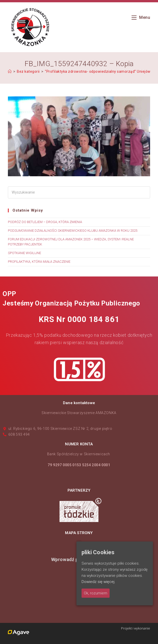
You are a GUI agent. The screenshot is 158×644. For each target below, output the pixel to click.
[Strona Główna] (10, 71)
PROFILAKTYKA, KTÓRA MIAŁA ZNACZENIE (39, 262)
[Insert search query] (79, 192)
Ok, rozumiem (96, 593)
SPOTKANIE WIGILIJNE (24, 253)
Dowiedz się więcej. (98, 582)
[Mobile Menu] (141, 17)
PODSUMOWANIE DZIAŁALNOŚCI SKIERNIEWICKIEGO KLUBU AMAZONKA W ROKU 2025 (73, 231)
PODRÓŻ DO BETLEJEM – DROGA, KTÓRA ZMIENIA (45, 222)
